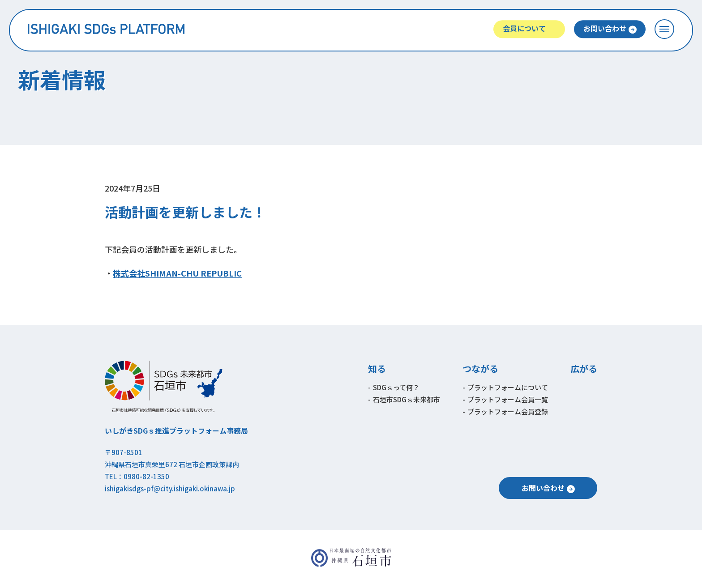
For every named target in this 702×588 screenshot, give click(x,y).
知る (377, 369)
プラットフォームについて (508, 387)
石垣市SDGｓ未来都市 (407, 399)
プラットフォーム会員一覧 (508, 399)
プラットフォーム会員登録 (508, 411)
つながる (480, 369)
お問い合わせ (605, 28)
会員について (524, 28)
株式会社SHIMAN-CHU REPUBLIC (177, 273)
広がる (584, 369)
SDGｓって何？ (396, 387)
